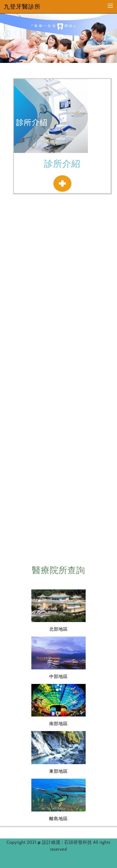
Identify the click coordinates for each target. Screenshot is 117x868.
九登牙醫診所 (22, 7)
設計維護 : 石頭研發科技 (68, 842)
